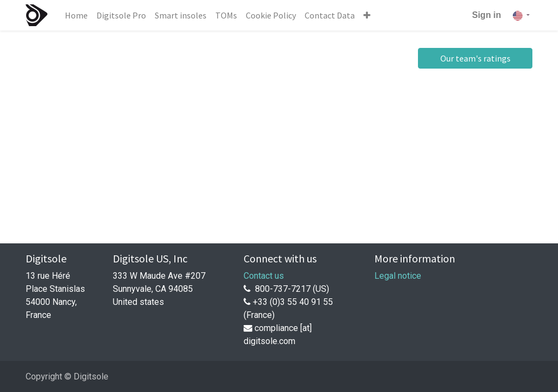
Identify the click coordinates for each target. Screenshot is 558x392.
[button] (367, 15)
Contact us (264, 276)
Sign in (486, 15)
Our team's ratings (475, 58)
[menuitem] (76, 15)
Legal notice (398, 276)
